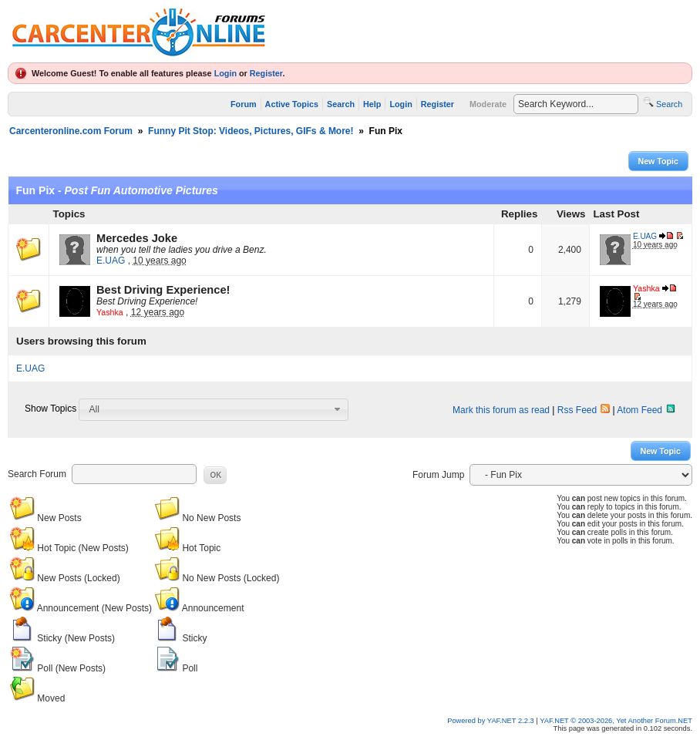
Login (225, 73)
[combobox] (214, 409)
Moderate (488, 104)
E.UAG (111, 261)
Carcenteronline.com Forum (71, 131)
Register (266, 73)
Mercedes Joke (137, 238)
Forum (244, 104)
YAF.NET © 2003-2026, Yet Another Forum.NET (616, 721)
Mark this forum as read (501, 410)
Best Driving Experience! (163, 290)
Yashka (110, 312)
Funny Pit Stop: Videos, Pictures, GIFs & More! (251, 131)
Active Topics (292, 104)
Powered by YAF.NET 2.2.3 (491, 721)
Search (341, 104)
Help (372, 104)
